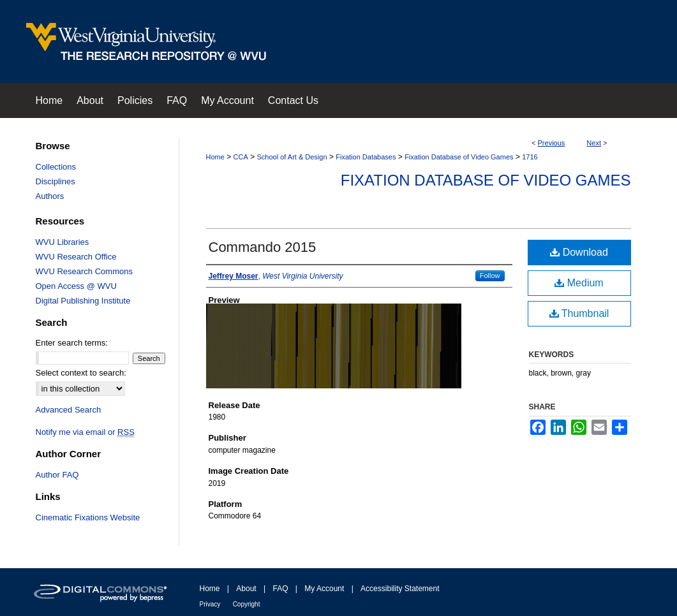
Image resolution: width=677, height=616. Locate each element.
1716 (530, 157)
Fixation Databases (366, 157)
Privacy (210, 604)
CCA (241, 157)
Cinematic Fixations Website (88, 517)
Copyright (247, 604)
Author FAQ (57, 475)
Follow (490, 275)
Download (579, 252)
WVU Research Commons (84, 271)
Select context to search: (81, 373)
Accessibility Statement (400, 589)
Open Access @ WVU (76, 286)
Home (215, 157)
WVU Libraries (63, 242)
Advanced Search (69, 410)
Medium (579, 283)
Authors (50, 196)
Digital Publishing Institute (83, 301)
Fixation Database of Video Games (459, 157)
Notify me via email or (85, 432)
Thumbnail (579, 313)
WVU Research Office (76, 257)
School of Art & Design (292, 157)
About (246, 589)
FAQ (280, 589)
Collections (56, 167)
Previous (552, 143)
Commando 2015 (263, 247)
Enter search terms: (72, 343)
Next (594, 143)
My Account (324, 589)
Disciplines (56, 181)
